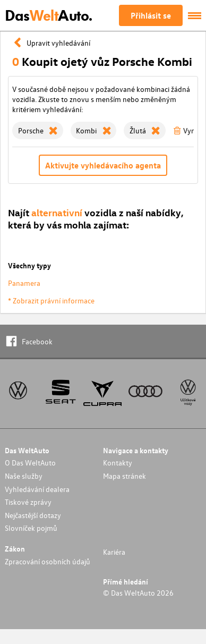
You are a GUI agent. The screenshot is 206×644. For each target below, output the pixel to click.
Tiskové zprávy (28, 502)
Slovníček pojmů (31, 528)
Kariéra (114, 552)
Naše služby (24, 476)
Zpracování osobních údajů (48, 561)
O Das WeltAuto (30, 463)
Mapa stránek (125, 476)
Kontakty (118, 463)
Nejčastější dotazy (33, 515)
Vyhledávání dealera (37, 489)
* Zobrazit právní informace (51, 300)
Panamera (24, 283)
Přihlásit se (151, 15)
